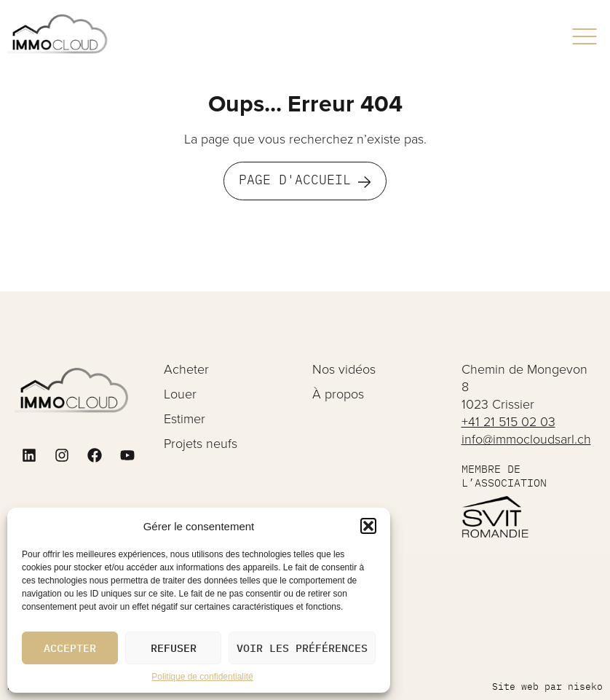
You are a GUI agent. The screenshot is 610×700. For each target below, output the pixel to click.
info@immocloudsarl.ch (526, 439)
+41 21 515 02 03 (508, 421)
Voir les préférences (302, 648)
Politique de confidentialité (202, 677)
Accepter (70, 648)
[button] (368, 526)
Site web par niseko (547, 687)
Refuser (174, 648)
